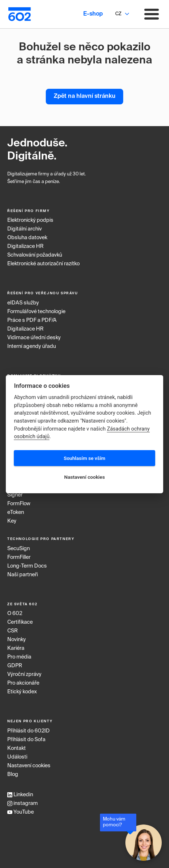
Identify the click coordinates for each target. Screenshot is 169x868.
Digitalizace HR (25, 246)
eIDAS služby (23, 303)
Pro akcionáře (23, 683)
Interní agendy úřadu (32, 346)
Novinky (17, 640)
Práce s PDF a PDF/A (32, 320)
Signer (15, 495)
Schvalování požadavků (35, 255)
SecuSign (19, 549)
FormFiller (19, 557)
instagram (23, 803)
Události (17, 757)
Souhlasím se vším (84, 458)
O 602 (15, 614)
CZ (118, 14)
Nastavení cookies (29, 766)
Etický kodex (22, 692)
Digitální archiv (25, 229)
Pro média (19, 657)
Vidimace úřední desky (34, 338)
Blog (13, 774)
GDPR (15, 666)
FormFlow (19, 504)
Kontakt (17, 748)
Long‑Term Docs (27, 566)
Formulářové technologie (36, 312)
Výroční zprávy (24, 674)
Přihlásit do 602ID (29, 731)
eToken (16, 512)
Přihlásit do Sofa (26, 740)
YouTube (21, 812)
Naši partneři (23, 575)
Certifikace (20, 622)
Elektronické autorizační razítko (43, 264)
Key (12, 521)
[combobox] (118, 14)
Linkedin (20, 795)
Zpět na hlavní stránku (84, 96)
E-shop (93, 14)
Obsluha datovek (27, 238)
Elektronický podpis (30, 220)
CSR (13, 631)
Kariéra (16, 648)
